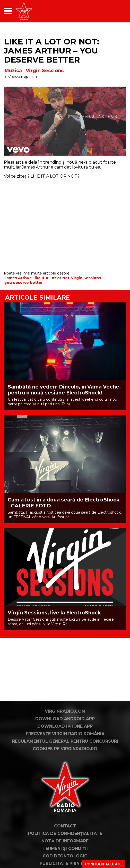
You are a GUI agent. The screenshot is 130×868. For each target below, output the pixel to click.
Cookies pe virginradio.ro (65, 766)
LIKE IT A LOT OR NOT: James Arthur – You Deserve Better (51, 51)
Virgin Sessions (45, 71)
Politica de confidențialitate (65, 851)
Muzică (13, 71)
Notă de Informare (65, 859)
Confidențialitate (103, 864)
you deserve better (24, 283)
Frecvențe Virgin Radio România (65, 751)
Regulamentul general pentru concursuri (65, 759)
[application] (113, 11)
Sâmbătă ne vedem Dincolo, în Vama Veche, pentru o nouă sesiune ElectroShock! (64, 390)
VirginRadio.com (65, 729)
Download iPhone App (65, 744)
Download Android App (65, 736)
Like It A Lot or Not (51, 278)
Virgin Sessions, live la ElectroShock (54, 613)
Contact (65, 844)
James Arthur (18, 278)
